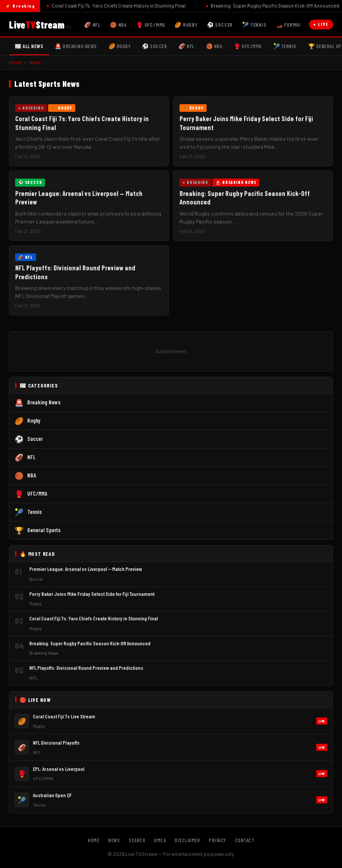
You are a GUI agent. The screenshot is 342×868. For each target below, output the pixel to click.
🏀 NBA (118, 24)
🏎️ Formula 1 (292, 24)
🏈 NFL (92, 24)
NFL (31, 457)
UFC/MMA (37, 493)
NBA (32, 475)
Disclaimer (187, 840)
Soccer (35, 439)
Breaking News (44, 402)
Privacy (218, 840)
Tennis (35, 512)
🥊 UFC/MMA (151, 24)
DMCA (160, 840)
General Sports (44, 530)
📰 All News (29, 46)
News (35, 62)
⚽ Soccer (220, 24)
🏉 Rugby (186, 24)
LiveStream (40, 24)
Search (137, 840)
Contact (245, 840)
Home (15, 62)
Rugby (34, 420)
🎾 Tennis (254, 24)
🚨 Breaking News (76, 46)
